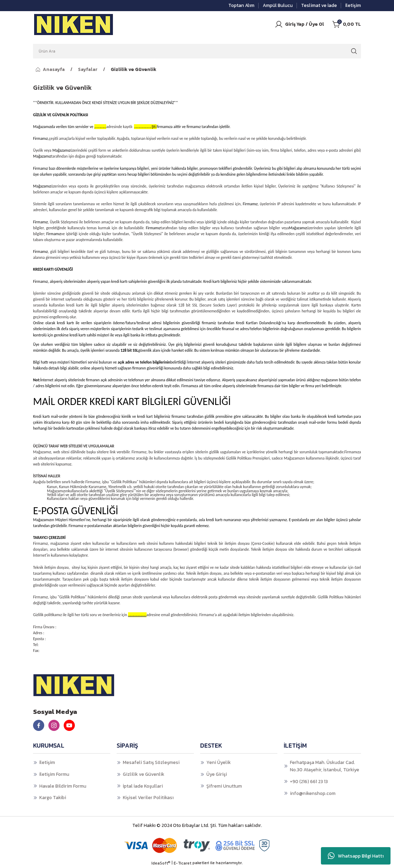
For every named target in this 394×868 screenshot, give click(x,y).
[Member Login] (299, 24)
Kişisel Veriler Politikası (148, 797)
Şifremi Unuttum (224, 786)
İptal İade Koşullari (143, 786)
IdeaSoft (161, 863)
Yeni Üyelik (219, 762)
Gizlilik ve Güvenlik (144, 774)
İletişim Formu (54, 774)
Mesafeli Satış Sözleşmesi (151, 762)
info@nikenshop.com (313, 793)
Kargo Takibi (53, 797)
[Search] (197, 51)
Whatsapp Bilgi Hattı (356, 856)
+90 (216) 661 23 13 (309, 781)
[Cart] (347, 24)
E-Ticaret (183, 863)
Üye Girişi (217, 774)
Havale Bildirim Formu (63, 786)
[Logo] (74, 24)
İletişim (47, 762)
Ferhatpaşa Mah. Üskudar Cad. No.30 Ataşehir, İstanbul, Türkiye (325, 766)
